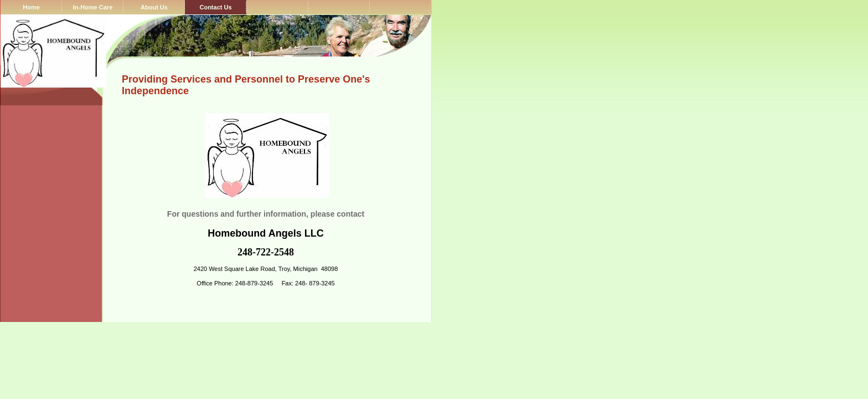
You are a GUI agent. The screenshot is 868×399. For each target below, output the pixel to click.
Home (31, 7)
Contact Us (215, 7)
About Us (154, 7)
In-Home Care (93, 7)
